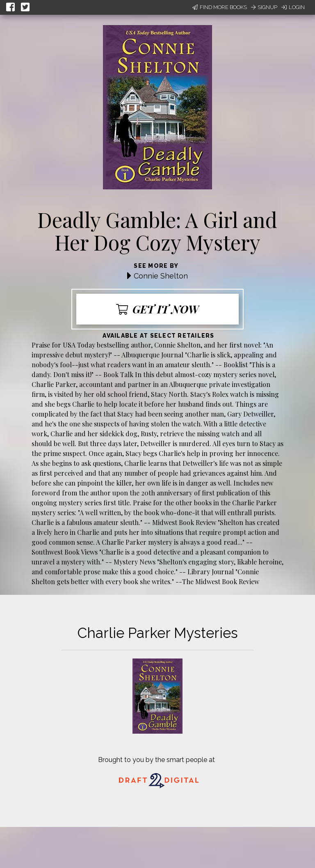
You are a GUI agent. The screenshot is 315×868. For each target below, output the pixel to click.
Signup (264, 7)
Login (293, 7)
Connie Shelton (161, 276)
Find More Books (220, 7)
